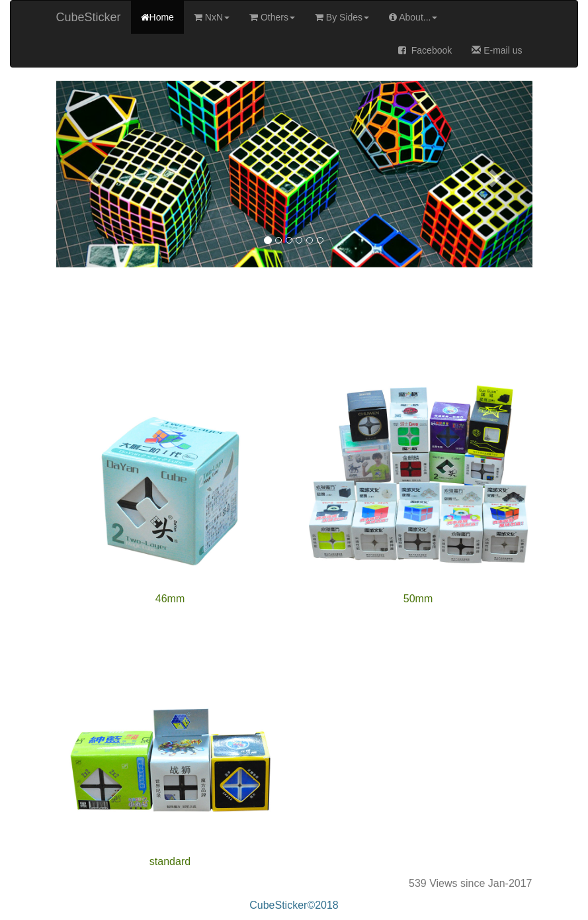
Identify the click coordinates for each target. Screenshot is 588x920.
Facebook (425, 50)
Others (272, 17)
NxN (212, 17)
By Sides (342, 17)
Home (157, 17)
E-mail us (497, 50)
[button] (92, 174)
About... (413, 17)
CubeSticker (89, 17)
